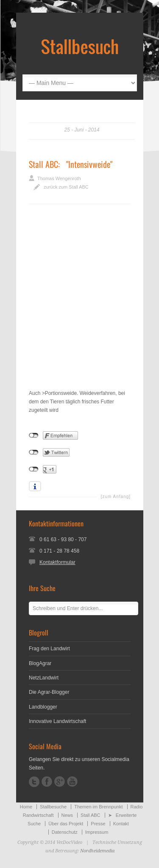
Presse (98, 824)
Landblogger (43, 707)
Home (26, 807)
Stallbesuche (53, 807)
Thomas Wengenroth (59, 178)
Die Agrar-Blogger (49, 692)
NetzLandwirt (44, 678)
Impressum (97, 832)
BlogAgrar (40, 663)
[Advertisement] (79, 303)
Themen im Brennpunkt (98, 807)
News (67, 815)
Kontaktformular (57, 562)
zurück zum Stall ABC (66, 187)
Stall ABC (43, 164)
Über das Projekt (66, 824)
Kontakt (121, 824)
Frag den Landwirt (49, 649)
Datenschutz (65, 832)
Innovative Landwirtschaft (57, 721)
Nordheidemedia (97, 851)
